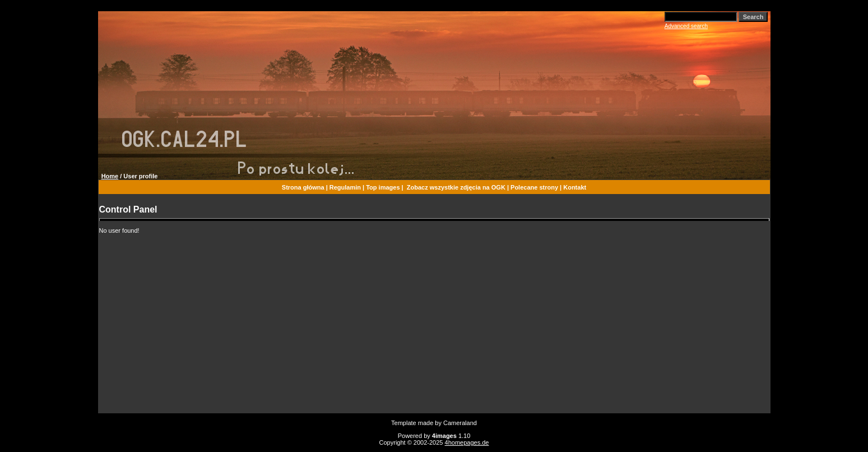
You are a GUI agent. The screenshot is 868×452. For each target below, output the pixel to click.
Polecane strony (534, 187)
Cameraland (460, 423)
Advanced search (686, 26)
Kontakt (575, 187)
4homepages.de (467, 442)
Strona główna (303, 187)
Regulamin (345, 187)
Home (110, 176)
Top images (383, 187)
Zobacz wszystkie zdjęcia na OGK (456, 187)
